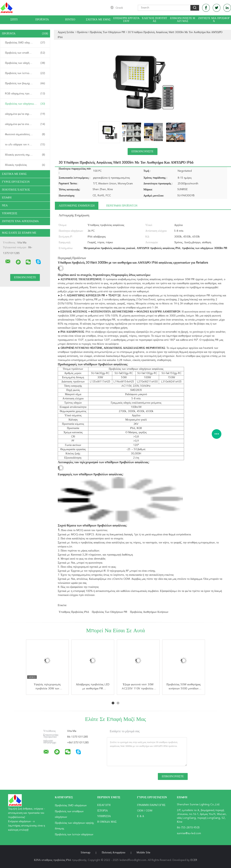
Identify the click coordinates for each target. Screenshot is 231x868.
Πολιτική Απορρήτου (113, 853)
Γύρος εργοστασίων (16, 182)
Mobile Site (144, 853)
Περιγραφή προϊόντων (122, 206)
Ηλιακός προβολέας (25, 165)
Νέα (5, 206)
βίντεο (70, 20)
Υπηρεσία (104, 816)
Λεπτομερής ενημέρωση (77, 206)
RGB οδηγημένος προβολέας (25, 94)
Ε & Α (141, 816)
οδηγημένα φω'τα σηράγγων (25, 114)
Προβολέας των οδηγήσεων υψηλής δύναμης (26, 63)
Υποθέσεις (10, 213)
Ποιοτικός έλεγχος (16, 190)
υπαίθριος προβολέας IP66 (74, 612)
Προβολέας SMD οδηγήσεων (25, 43)
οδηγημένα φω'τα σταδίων (25, 124)
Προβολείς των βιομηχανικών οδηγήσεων (26, 83)
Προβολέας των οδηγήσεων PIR (25, 104)
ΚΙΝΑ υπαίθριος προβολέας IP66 (52, 860)
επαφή (7, 198)
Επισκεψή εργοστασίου (126, 20)
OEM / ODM (145, 811)
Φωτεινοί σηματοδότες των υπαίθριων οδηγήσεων (26, 134)
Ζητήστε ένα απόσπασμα (20, 221)
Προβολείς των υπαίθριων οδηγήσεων (26, 53)
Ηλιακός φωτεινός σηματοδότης (25, 155)
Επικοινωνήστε (142, 152)
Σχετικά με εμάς (98, 20)
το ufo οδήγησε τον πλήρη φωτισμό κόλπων (26, 145)
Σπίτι (14, 20)
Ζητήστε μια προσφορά (214, 20)
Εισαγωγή (104, 805)
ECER (194, 860)
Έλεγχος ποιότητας (154, 20)
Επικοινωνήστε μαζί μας (182, 20)
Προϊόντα (42, 20)
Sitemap (85, 853)
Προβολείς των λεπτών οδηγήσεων (25, 73)
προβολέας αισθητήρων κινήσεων (149, 612)
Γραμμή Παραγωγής (151, 805)
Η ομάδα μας (107, 822)
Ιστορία (103, 811)
